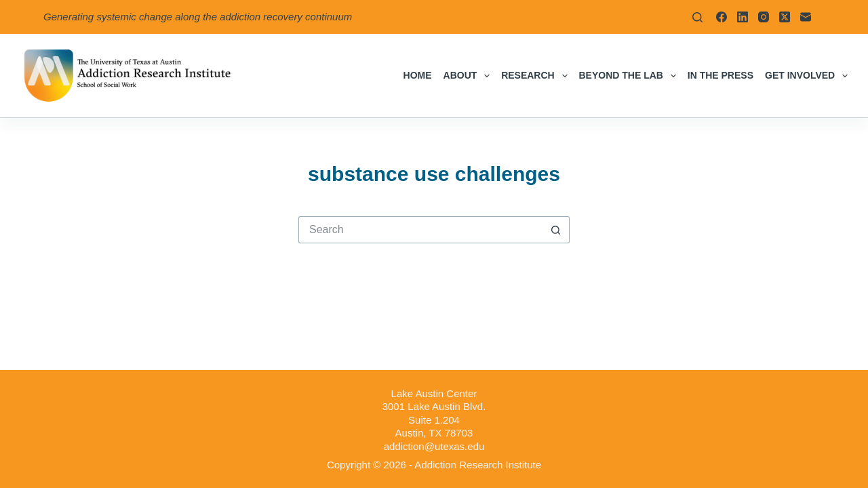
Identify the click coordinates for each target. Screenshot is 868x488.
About (470, 76)
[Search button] (556, 230)
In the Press (721, 75)
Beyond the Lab (630, 76)
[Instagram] (764, 17)
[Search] (697, 17)
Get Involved (806, 76)
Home (418, 75)
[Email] (806, 17)
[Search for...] (420, 230)
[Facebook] (722, 17)
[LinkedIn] (743, 17)
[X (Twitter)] (785, 17)
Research (537, 76)
